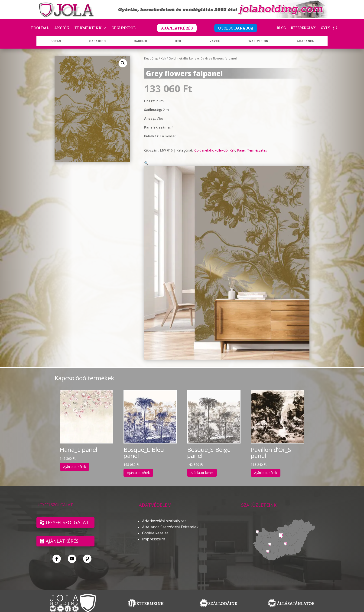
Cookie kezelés (155, 527)
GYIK (325, 28)
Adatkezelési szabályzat (164, 515)
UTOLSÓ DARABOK (236, 28)
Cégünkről (123, 28)
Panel (241, 150)
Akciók (62, 28)
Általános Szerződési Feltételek (170, 521)
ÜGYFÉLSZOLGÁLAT (67, 517)
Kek (163, 58)
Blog (281, 28)
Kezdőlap (151, 58)
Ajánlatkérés (62, 535)
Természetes (257, 150)
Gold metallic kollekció (185, 58)
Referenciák (303, 28)
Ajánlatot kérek (75, 461)
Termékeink (88, 28)
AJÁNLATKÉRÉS (177, 28)
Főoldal (40, 28)
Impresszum (154, 533)
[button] (123, 63)
